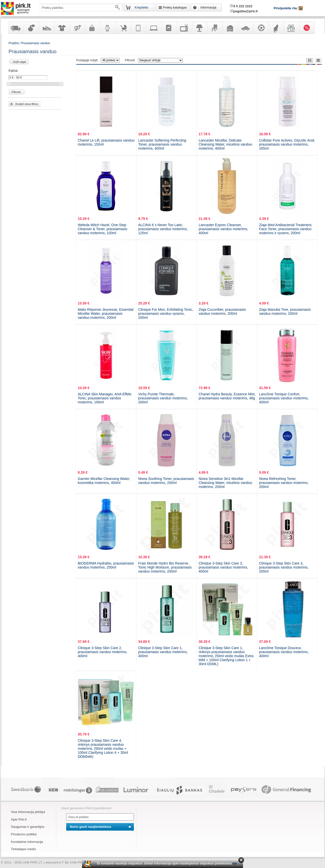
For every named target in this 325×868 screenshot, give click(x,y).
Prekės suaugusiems (77, 28)
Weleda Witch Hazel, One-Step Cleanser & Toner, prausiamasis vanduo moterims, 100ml (102, 229)
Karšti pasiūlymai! (308, 28)
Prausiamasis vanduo (36, 43)
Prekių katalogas (175, 7)
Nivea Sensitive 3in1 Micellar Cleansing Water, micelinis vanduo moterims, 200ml (225, 483)
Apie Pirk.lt (19, 819)
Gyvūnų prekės (276, 28)
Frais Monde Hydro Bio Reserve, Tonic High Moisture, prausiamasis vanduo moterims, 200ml (165, 567)
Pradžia (14, 43)
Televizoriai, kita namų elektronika (184, 28)
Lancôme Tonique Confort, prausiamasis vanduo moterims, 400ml (284, 398)
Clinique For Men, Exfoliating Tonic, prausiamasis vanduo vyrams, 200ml (166, 314)
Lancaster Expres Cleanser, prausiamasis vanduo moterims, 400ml (223, 229)
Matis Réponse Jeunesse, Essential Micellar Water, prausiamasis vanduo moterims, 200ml (106, 314)
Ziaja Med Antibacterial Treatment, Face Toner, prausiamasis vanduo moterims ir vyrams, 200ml (286, 229)
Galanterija (93, 28)
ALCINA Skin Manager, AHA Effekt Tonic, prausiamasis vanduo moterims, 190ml (105, 398)
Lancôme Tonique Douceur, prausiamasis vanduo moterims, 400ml (284, 652)
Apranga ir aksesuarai (62, 28)
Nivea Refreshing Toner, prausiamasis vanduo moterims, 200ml (284, 483)
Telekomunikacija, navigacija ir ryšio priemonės (138, 28)
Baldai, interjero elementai (215, 28)
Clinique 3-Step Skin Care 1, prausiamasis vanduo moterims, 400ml (163, 652)
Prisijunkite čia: (286, 8)
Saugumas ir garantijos (28, 827)
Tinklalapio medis (24, 849)
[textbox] (81, 8)
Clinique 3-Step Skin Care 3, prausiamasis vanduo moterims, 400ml (223, 567)
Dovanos (291, 28)
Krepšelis (141, 7)
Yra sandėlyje (16, 28)
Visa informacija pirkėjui (28, 812)
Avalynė (47, 28)
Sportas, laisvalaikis (261, 28)
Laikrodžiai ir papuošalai (108, 28)
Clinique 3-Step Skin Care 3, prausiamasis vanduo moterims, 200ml (284, 567)
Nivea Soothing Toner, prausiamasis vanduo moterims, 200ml (166, 481)
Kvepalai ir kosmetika (31, 28)
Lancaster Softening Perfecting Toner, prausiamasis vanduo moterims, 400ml (162, 144)
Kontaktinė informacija (27, 842)
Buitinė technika (169, 28)
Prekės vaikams (123, 28)
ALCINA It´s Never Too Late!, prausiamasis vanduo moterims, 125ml (163, 229)
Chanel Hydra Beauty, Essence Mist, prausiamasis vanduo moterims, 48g (227, 396)
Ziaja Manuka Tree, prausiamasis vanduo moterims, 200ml (285, 312)
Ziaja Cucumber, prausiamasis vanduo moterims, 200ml (222, 312)
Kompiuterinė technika (154, 28)
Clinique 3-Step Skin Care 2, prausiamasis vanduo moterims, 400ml (103, 652)
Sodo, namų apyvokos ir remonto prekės (230, 28)
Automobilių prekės (246, 28)
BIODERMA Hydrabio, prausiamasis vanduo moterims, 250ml (106, 565)
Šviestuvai (200, 28)
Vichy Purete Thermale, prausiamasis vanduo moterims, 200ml (163, 398)
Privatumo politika (24, 834)
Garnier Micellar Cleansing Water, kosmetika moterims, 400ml (104, 481)
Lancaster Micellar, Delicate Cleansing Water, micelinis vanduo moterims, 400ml (225, 144)
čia (235, 863)
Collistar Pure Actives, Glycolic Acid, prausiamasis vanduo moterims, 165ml (287, 144)
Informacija (208, 7)
